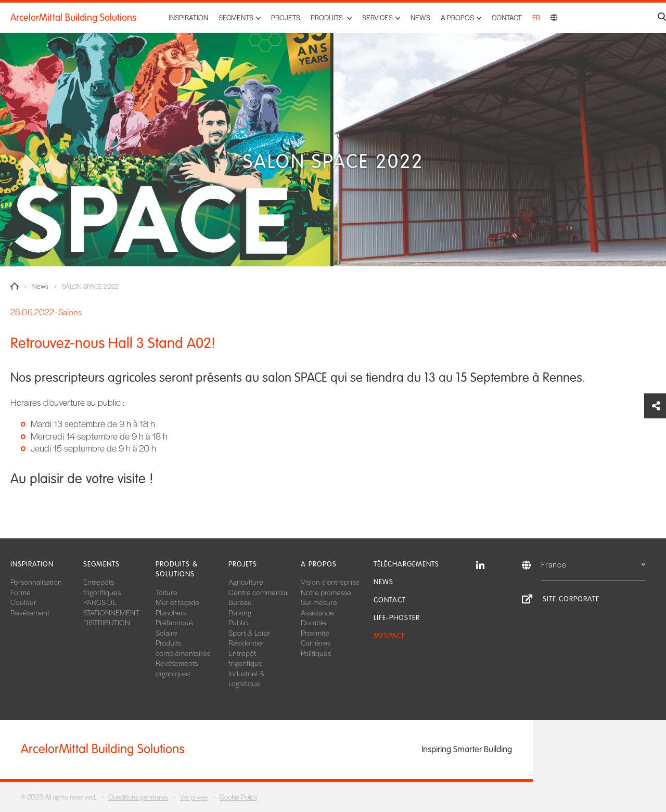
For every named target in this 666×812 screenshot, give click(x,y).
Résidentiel (246, 642)
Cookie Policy (239, 797)
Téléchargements (406, 564)
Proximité (315, 633)
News (420, 17)
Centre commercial (259, 592)
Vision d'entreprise (330, 582)
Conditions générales (138, 797)
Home (15, 286)
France (593, 564)
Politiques (316, 653)
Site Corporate (571, 599)
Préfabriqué (174, 622)
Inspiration (188, 17)
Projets (286, 17)
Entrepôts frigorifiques (102, 587)
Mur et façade (177, 602)
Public (238, 622)
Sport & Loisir (249, 633)
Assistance (317, 612)
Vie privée (194, 797)
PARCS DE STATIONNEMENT (111, 607)
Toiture (166, 592)
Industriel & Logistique (247, 678)
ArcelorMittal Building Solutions (73, 18)
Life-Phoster (397, 618)
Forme (21, 592)
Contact (507, 17)
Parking (240, 612)
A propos (319, 564)
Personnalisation (36, 582)
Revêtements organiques (177, 668)
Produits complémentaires (183, 648)
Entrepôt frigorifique (246, 658)
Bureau (240, 602)
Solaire (166, 633)
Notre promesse (326, 592)
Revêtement (30, 612)
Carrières (316, 642)
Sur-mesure (319, 602)
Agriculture (246, 582)
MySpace (389, 636)
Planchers (171, 612)
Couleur (23, 602)
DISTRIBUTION (107, 622)
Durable (313, 622)
